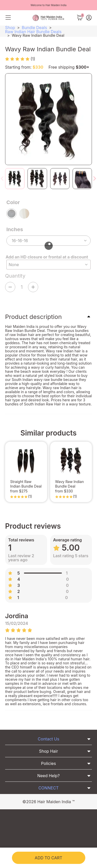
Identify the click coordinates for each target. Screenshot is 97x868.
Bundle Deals (34, 28)
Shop (10, 28)
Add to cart (48, 858)
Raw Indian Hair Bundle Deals (33, 32)
